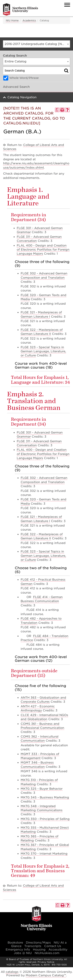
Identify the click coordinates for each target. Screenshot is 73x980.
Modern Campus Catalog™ (46, 975)
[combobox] (36, 44)
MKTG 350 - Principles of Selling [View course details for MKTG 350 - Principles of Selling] (45, 819)
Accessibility (58, 950)
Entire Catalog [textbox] (16, 61)
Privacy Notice (46, 962)
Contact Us (53, 946)
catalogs (12, 972)
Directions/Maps (38, 943)
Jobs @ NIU (23, 953)
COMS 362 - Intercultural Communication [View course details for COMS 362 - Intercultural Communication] (40, 739)
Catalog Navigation (22, 97)
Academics (29, 20)
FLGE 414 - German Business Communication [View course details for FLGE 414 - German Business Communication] (42, 599)
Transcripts (33, 946)
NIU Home (12, 20)
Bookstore (15, 943)
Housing (39, 950)
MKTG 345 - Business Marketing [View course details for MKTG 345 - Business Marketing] (45, 797)
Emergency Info (18, 950)
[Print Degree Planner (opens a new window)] (57, 110)
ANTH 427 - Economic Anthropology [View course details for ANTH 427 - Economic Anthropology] (38, 708)
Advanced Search (16, 87)
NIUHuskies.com (47, 953)
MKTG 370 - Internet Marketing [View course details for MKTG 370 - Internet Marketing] (44, 854)
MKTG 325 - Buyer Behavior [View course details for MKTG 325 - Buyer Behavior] (42, 789)
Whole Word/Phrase (24, 78)
